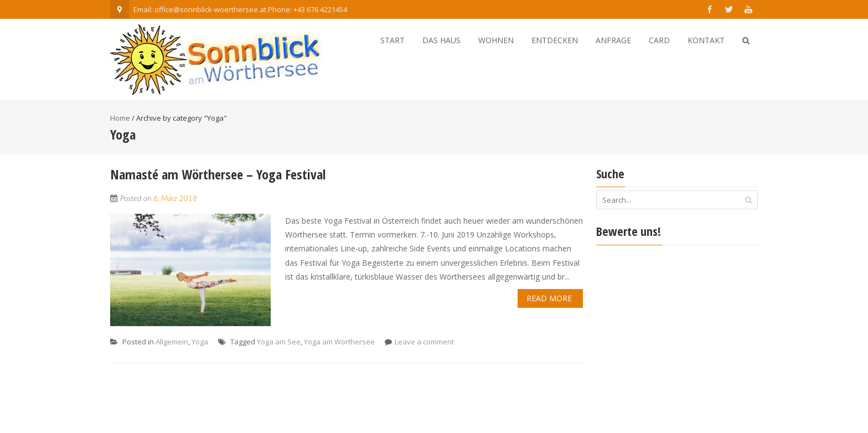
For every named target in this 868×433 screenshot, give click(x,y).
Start (392, 40)
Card (659, 40)
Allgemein (172, 342)
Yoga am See (279, 342)
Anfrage (613, 40)
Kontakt (706, 40)
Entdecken (555, 40)
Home (120, 118)
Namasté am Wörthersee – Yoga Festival (218, 174)
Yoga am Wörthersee (339, 342)
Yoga (200, 342)
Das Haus (441, 40)
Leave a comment (424, 342)
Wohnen (496, 40)
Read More (549, 298)
